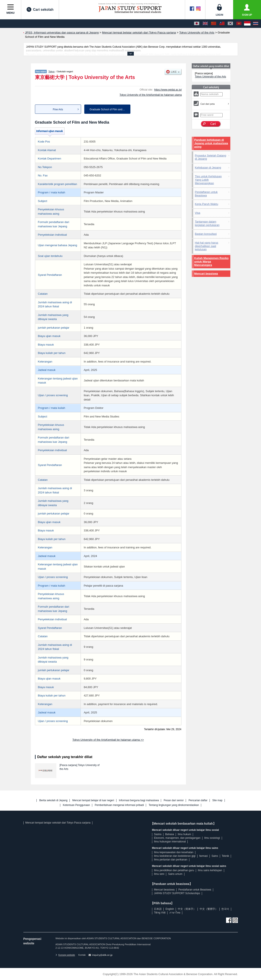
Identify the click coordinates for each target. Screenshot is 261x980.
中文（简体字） (187, 909)
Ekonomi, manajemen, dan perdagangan (177, 838)
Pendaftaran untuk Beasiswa (206, 194)
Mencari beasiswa (206, 274)
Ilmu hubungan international (170, 842)
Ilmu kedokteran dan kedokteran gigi (175, 856)
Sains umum (175, 874)
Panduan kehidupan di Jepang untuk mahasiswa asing (211, 143)
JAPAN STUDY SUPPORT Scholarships (177, 893)
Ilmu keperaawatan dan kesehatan (174, 852)
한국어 (225, 909)
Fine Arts (58, 109)
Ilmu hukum (184, 834)
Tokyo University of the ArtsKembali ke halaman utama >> (108, 740)
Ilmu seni (159, 874)
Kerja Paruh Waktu (207, 204)
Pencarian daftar (198, 800)
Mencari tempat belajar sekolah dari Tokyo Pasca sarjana (58, 823)
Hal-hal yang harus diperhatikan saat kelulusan (207, 246)
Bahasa (170, 834)
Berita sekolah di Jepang (53, 800)
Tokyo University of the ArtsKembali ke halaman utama (151, 95)
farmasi (203, 856)
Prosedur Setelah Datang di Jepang (211, 157)
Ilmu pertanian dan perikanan (171, 860)
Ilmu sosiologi (212, 838)
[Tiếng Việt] (239, 24)
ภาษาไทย (175, 913)
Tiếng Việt (160, 913)
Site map (217, 800)
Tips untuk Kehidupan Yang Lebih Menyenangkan (208, 180)
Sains (215, 856)
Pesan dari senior (174, 800)
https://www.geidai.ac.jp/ (168, 90)
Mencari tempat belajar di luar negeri (93, 800)
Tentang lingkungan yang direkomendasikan (174, 805)
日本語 (158, 909)
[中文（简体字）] (214, 24)
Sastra (158, 834)
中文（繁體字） (209, 909)
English (170, 909)
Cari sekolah (40, 9)
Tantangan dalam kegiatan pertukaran (207, 223)
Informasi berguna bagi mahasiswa (139, 800)
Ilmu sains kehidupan (210, 870)
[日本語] (197, 24)
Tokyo (51, 71)
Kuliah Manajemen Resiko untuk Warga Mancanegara (211, 262)
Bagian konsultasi (206, 234)
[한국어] (230, 24)
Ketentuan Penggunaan (76, 805)
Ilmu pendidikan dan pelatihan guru (174, 870)
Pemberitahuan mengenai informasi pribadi (119, 805)
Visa (198, 213)
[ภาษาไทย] (256, 24)
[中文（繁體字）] (222, 24)
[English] (205, 24)
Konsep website (65, 955)
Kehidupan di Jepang (208, 168)
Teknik (225, 856)
